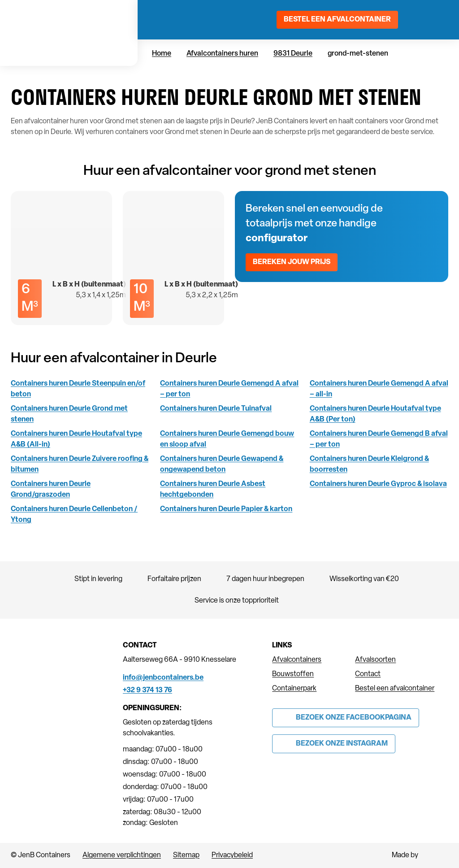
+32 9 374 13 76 (147, 690)
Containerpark (294, 689)
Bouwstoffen (293, 674)
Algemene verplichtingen (122, 855)
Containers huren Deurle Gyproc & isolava (378, 484)
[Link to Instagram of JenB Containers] (334, 744)
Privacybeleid (232, 855)
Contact (368, 674)
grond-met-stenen (358, 54)
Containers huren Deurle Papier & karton (226, 509)
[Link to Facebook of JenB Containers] (346, 718)
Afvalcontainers (297, 660)
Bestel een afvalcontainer (337, 20)
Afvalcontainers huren (222, 54)
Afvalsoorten (375, 660)
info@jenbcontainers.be (163, 678)
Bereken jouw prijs (292, 262)
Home (162, 54)
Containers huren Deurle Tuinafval (216, 409)
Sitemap (186, 855)
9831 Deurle (293, 54)
